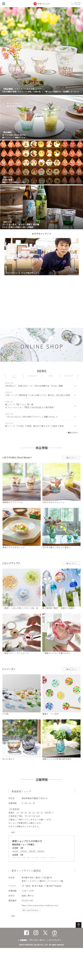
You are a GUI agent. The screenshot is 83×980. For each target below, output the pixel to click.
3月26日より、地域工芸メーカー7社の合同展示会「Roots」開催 (34, 386)
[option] (42, 257)
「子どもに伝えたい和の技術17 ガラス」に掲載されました (32, 417)
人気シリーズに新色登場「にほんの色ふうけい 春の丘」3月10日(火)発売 (38, 395)
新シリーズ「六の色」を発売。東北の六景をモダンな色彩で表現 (34, 426)
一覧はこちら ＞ (71, 457)
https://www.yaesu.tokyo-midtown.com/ (40, 905)
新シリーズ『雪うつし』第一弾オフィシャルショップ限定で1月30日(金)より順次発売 (29, 406)
